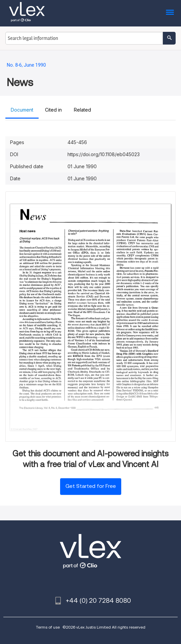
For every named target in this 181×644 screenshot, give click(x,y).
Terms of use (48, 627)
